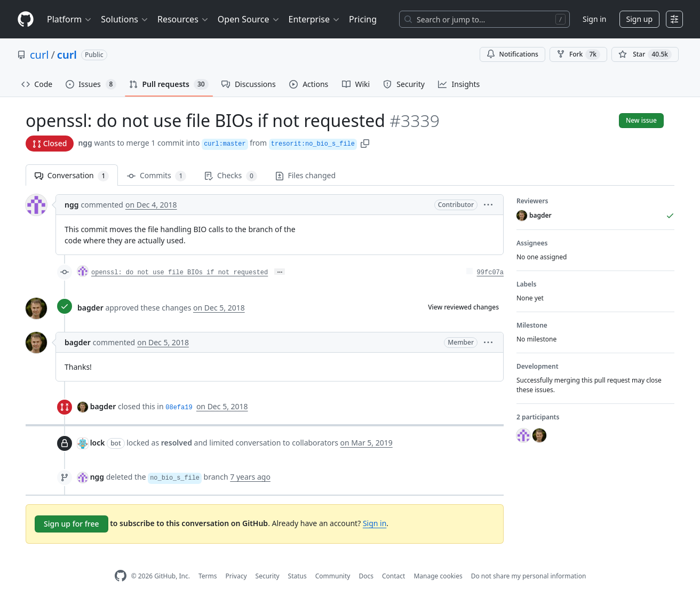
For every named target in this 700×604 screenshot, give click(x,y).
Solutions (125, 19)
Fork (578, 54)
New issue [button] (641, 120)
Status (297, 576)
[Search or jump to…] (484, 19)
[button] (365, 143)
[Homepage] (26, 19)
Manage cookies (438, 576)
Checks (230, 176)
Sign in (594, 19)
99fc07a (490, 273)
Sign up (639, 19)
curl (39, 55)
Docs (366, 576)
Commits (157, 176)
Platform (70, 19)
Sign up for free (71, 524)
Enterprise (315, 19)
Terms (208, 576)
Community (333, 576)
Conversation (72, 176)
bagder (90, 308)
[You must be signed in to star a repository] (645, 54)
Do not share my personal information (529, 576)
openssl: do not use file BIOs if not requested (180, 273)
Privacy (236, 576)
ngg (85, 143)
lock (98, 443)
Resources (183, 19)
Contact (393, 576)
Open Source (249, 19)
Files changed (305, 175)
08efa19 (179, 408)
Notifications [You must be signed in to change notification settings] (512, 54)
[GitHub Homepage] (121, 576)
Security (268, 576)
